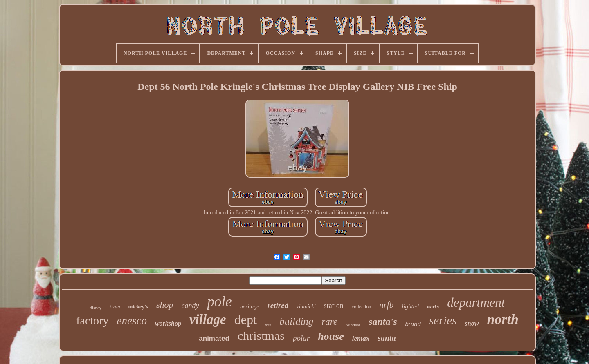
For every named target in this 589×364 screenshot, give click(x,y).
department (476, 303)
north (503, 319)
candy (190, 306)
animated (214, 338)
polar (301, 338)
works (433, 307)
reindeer (353, 325)
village (208, 319)
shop (165, 305)
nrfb (386, 305)
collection (361, 307)
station (334, 306)
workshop (168, 323)
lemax (361, 338)
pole (220, 302)
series (443, 320)
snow (472, 323)
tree (268, 325)
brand (413, 324)
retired (278, 305)
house (331, 336)
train (115, 307)
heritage (250, 307)
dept (246, 319)
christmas (261, 336)
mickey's (138, 307)
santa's (383, 322)
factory (92, 320)
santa (387, 338)
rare (329, 322)
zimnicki (306, 307)
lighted (410, 306)
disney (96, 308)
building (296, 321)
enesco (132, 321)
